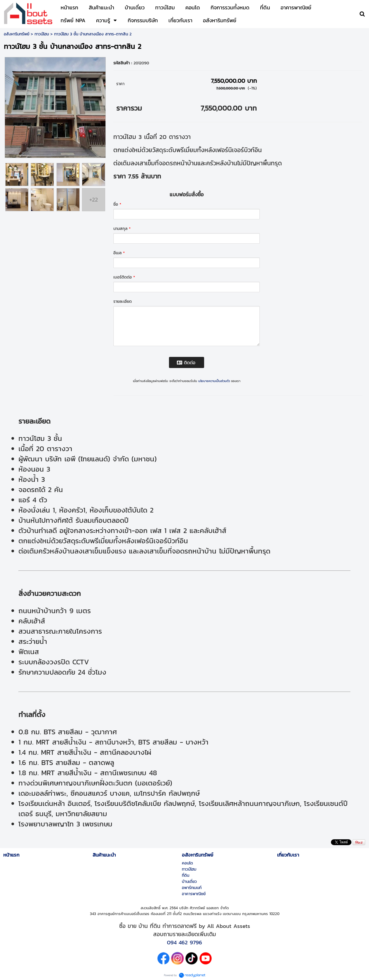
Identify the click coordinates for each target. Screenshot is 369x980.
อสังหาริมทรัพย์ (17, 34)
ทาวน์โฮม (42, 34)
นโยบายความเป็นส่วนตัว (214, 381)
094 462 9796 (184, 942)
